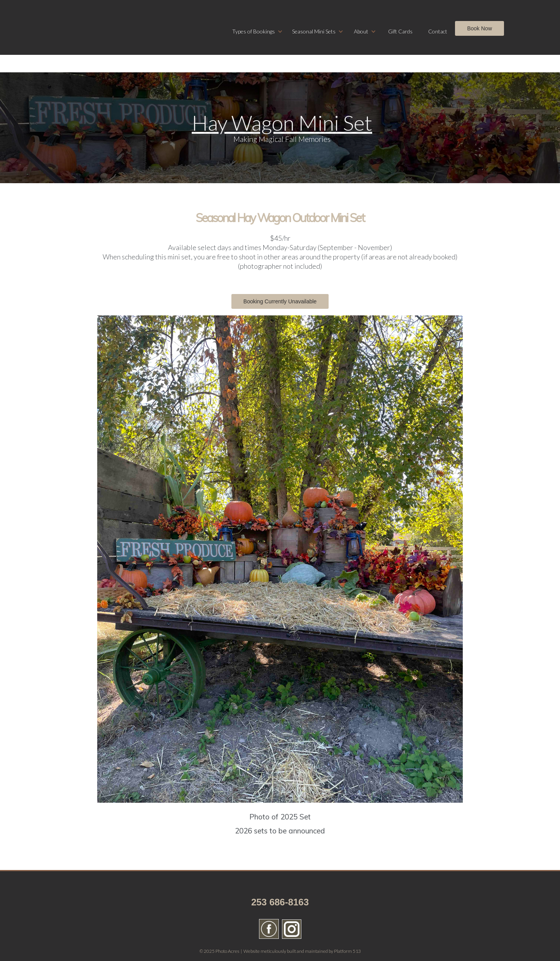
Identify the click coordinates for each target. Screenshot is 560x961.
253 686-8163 (280, 902)
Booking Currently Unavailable (280, 301)
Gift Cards (400, 31)
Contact (438, 31)
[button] (257, 32)
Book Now (479, 28)
